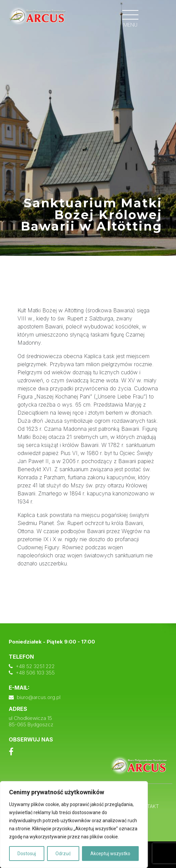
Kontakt (148, 806)
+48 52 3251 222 (35, 666)
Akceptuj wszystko (110, 854)
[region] (74, 825)
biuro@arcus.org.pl (39, 697)
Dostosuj (27, 854)
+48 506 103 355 (35, 673)
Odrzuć (63, 854)
